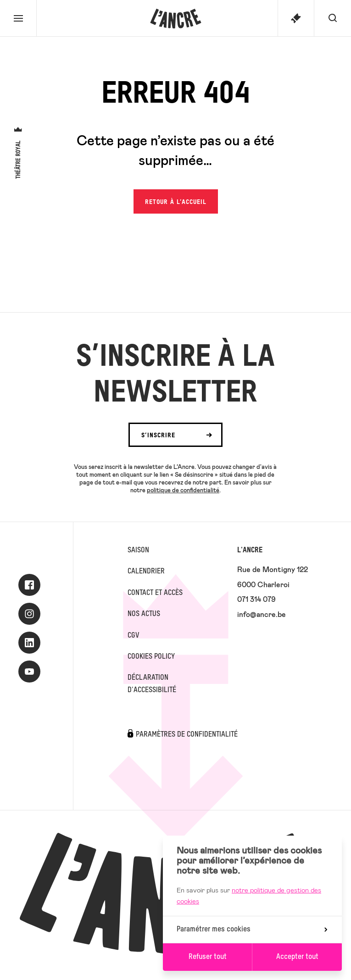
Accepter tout (297, 957)
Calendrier (146, 572)
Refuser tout (208, 957)
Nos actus (144, 614)
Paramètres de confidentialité (187, 735)
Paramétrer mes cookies (252, 930)
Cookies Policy (151, 657)
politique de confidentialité (183, 490)
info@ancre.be (262, 614)
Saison (138, 551)
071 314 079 (256, 599)
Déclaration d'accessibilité (152, 684)
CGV (133, 636)
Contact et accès (155, 593)
